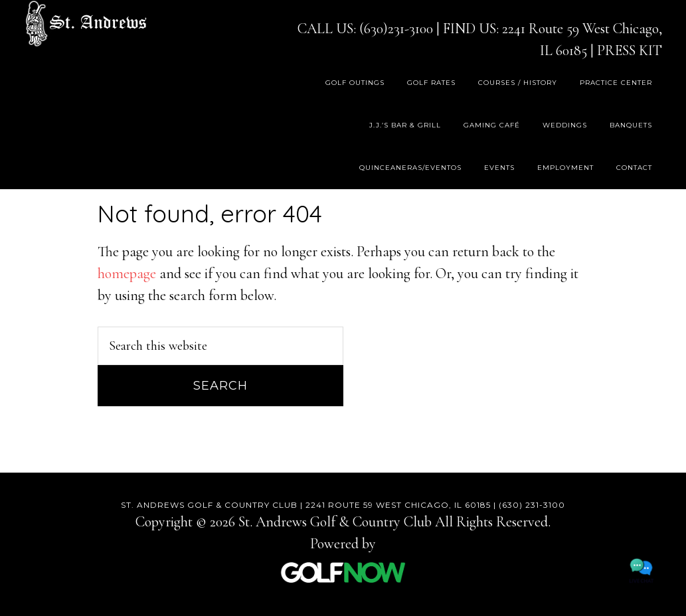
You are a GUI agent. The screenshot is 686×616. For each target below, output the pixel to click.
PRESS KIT (630, 50)
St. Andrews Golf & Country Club (86, 23)
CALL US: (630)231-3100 (365, 29)
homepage (127, 273)
